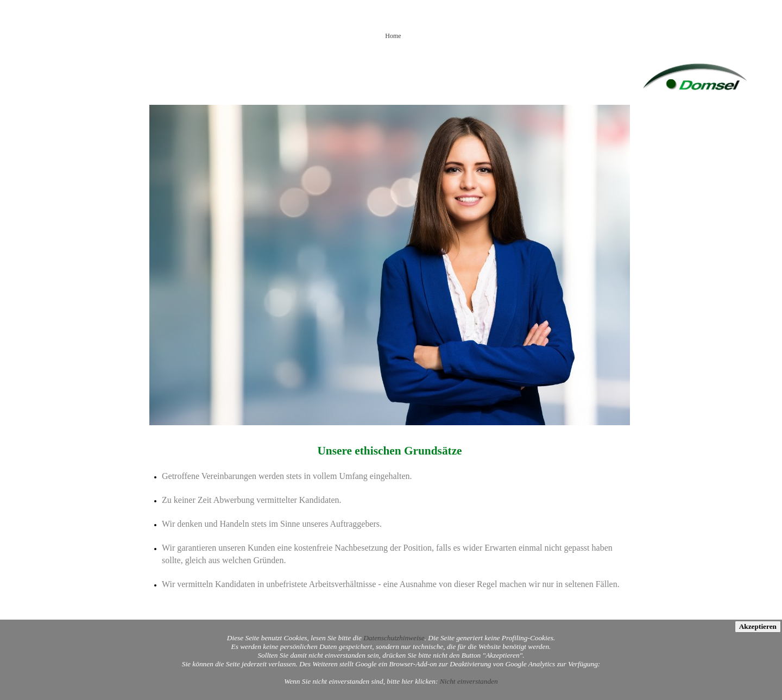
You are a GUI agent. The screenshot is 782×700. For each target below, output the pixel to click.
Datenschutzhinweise (394, 638)
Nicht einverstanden (469, 681)
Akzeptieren (758, 626)
